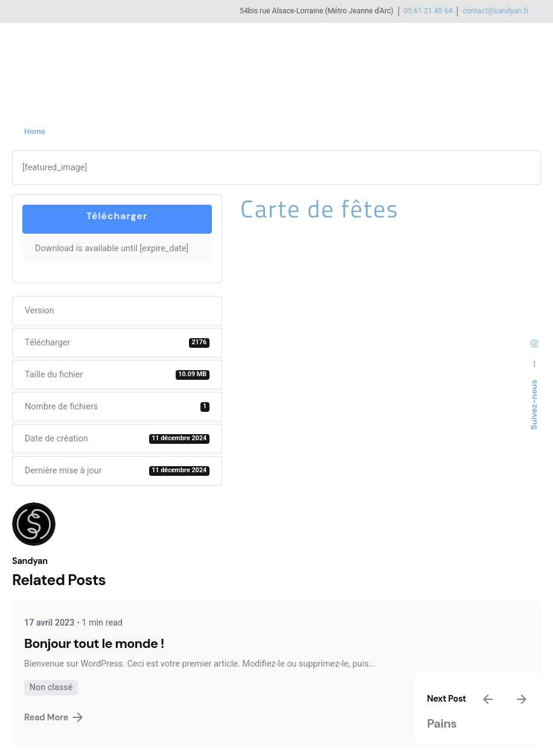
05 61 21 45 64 (428, 11)
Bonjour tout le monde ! (94, 644)
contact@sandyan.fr (496, 11)
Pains (442, 723)
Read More (53, 717)
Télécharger (117, 216)
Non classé (51, 687)
